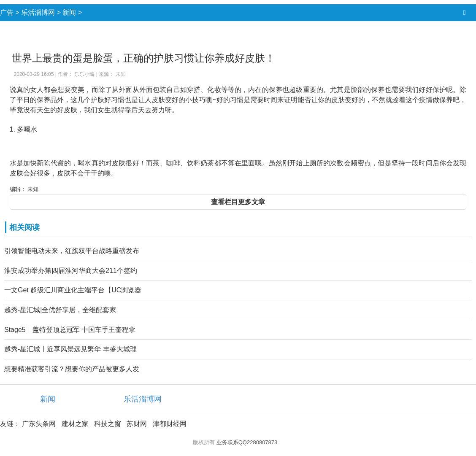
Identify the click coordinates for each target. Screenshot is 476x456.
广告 (7, 12)
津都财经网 (170, 424)
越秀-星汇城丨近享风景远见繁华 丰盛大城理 (70, 349)
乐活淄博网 (38, 12)
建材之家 (75, 424)
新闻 (69, 12)
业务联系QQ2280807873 (247, 442)
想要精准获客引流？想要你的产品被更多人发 (72, 369)
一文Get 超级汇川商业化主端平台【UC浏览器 (73, 290)
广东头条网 (39, 424)
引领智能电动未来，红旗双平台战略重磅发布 (72, 251)
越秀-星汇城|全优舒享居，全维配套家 (60, 310)
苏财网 (137, 424)
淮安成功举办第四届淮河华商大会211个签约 (71, 271)
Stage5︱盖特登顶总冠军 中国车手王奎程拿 (70, 330)
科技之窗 (108, 424)
